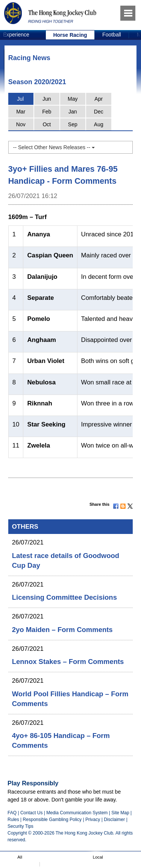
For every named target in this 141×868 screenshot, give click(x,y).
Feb (47, 112)
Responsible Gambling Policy (52, 820)
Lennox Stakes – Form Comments (68, 662)
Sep (73, 124)
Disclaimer (114, 820)
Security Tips (20, 826)
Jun (47, 99)
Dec (99, 112)
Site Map (120, 813)
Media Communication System (77, 813)
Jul (20, 99)
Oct (47, 124)
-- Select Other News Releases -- (54, 147)
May (73, 99)
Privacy (93, 820)
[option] (70, 35)
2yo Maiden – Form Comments (62, 630)
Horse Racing (70, 35)
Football (112, 35)
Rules (14, 820)
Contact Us (32, 813)
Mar (21, 112)
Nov (21, 124)
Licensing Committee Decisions (64, 597)
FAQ (12, 813)
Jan (73, 112)
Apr (99, 99)
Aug (99, 124)
